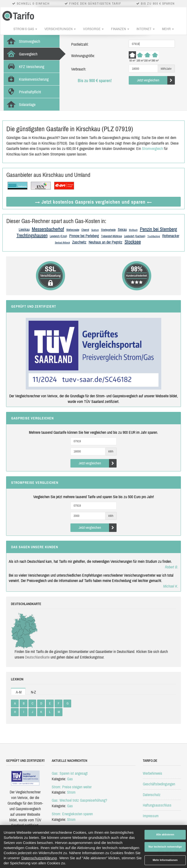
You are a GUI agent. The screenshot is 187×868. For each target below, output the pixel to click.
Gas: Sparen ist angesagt (70, 773)
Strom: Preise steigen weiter (72, 787)
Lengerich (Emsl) (58, 236)
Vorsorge (93, 29)
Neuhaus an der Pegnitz (106, 242)
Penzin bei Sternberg (158, 229)
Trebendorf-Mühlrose (111, 236)
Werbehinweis (153, 773)
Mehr (168, 29)
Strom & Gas (25, 29)
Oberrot (85, 230)
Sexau (122, 229)
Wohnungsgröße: (83, 56)
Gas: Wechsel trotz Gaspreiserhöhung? (79, 800)
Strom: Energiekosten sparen (72, 814)
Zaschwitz (79, 242)
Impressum (151, 816)
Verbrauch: (79, 69)
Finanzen (120, 29)
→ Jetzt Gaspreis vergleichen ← (93, 202)
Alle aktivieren (165, 834)
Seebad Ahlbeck (62, 243)
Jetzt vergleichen (156, 80)
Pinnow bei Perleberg (84, 236)
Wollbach (133, 230)
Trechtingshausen (32, 235)
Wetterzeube (73, 230)
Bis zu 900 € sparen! (95, 81)
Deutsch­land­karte (37, 657)
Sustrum (95, 230)
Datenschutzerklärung (39, 858)
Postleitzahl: (80, 44)
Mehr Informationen (165, 860)
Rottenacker (171, 236)
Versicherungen (60, 29)
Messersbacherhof (48, 229)
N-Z (33, 692)
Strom (71, 792)
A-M (19, 692)
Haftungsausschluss (157, 805)
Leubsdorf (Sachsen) (135, 236)
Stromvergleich (152, 148)
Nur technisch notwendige (165, 847)
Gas (70, 779)
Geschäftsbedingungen (159, 784)
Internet (146, 29)
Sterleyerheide (108, 230)
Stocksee (133, 242)
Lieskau (24, 229)
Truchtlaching (154, 236)
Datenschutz (152, 795)
